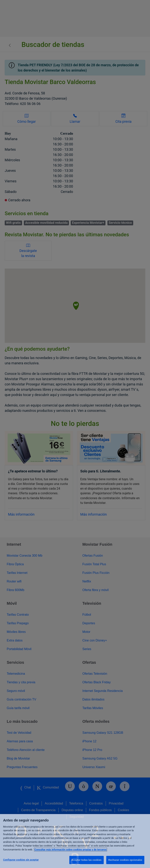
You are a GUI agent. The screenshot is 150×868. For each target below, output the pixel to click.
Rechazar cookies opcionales (125, 860)
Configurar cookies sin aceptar (21, 860)
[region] (75, 841)
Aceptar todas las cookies (87, 860)
